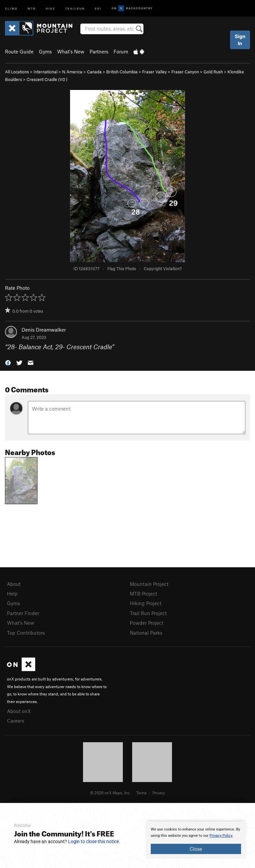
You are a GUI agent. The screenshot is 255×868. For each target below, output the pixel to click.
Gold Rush (213, 72)
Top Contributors (26, 633)
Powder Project (147, 623)
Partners (99, 51)
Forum (121, 51)
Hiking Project (146, 603)
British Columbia (122, 72)
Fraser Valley (154, 72)
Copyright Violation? (163, 269)
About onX (19, 711)
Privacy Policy (221, 836)
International (45, 72)
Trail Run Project (148, 613)
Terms (141, 793)
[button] (8, 362)
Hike (50, 8)
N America (72, 72)
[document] (196, 840)
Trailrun (75, 8)
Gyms (45, 51)
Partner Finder (23, 613)
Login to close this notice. (94, 841)
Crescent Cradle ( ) (47, 79)
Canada (94, 72)
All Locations (17, 72)
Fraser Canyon (185, 72)
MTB (32, 8)
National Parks (146, 633)
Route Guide (19, 51)
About (14, 584)
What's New (71, 51)
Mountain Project (149, 584)
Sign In (240, 40)
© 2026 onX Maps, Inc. (110, 793)
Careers (16, 721)
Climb (11, 8)
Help (12, 593)
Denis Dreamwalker (44, 330)
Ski (98, 8)
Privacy (159, 793)
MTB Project (143, 593)
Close (196, 849)
